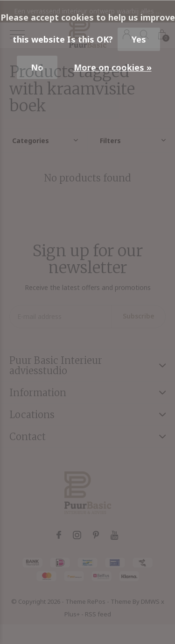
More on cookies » (113, 67)
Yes (139, 39)
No (37, 67)
